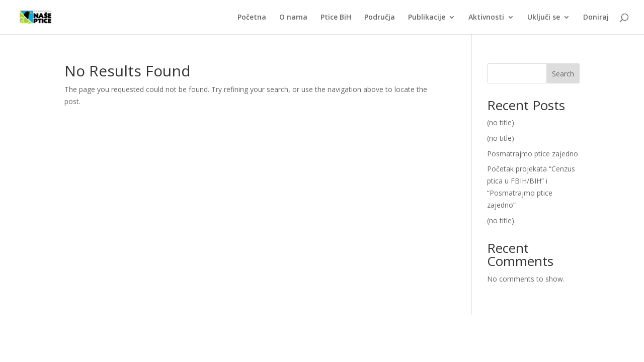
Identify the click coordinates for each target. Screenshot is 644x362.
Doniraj (596, 18)
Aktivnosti (486, 18)
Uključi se (544, 18)
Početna (252, 18)
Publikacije (427, 18)
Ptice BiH (336, 18)
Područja (380, 18)
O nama (293, 18)
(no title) (501, 122)
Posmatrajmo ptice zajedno (533, 154)
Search (563, 74)
